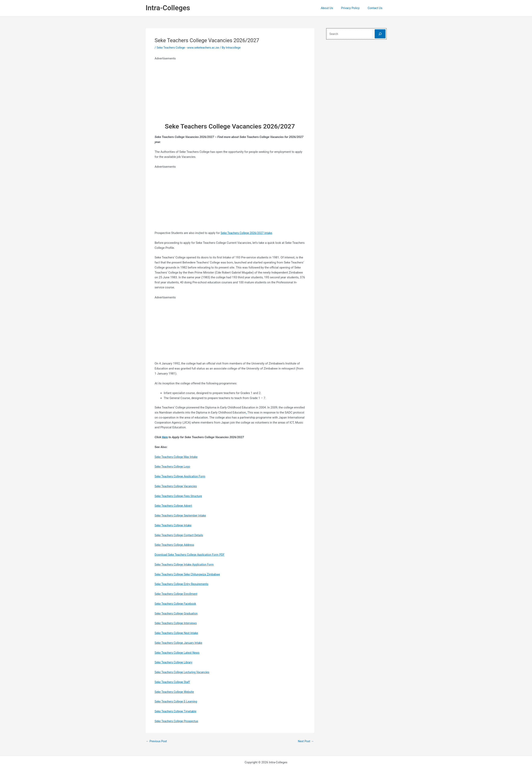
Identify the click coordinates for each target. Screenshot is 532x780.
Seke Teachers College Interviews (177, 623)
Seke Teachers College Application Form (182, 476)
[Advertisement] (230, 89)
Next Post (305, 741)
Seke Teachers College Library (175, 662)
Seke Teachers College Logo (174, 467)
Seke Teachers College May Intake (178, 457)
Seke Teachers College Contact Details (180, 535)
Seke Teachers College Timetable (177, 711)
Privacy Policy (353, 8)
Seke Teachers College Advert (175, 506)
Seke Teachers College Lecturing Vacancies (184, 672)
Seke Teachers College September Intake (182, 516)
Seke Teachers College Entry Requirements (183, 584)
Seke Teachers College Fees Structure (180, 496)
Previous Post (157, 741)
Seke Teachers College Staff (173, 682)
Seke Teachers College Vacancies (177, 486)
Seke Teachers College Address (176, 545)
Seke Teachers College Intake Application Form (186, 565)
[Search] (380, 34)
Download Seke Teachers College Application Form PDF (192, 555)
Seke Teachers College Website (176, 692)
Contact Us (376, 8)
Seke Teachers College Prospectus (178, 721)
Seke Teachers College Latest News (179, 653)
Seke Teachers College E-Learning (177, 701)
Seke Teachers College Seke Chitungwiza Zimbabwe (189, 574)
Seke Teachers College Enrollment (177, 594)
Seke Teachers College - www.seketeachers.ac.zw (190, 48)
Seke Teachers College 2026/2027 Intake (248, 233)
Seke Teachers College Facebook (177, 604)
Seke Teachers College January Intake (180, 643)
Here (165, 437)
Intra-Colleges (168, 8)
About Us (332, 8)
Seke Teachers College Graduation (178, 614)
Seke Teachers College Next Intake (178, 633)
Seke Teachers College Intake (174, 525)
